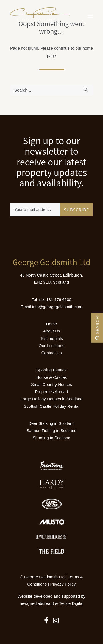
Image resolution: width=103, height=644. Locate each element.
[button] (90, 16)
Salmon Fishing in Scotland (52, 430)
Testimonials (51, 338)
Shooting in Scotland (52, 438)
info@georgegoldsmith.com (57, 307)
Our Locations (51, 346)
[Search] (51, 90)
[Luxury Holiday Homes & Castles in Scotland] (40, 16)
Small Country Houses (51, 384)
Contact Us (51, 353)
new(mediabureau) (37, 603)
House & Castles (52, 377)
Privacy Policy (63, 584)
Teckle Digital (71, 603)
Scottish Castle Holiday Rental (52, 406)
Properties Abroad (51, 392)
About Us (52, 331)
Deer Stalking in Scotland (51, 423)
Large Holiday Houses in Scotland (52, 399)
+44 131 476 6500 (55, 300)
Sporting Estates (51, 370)
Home (51, 324)
